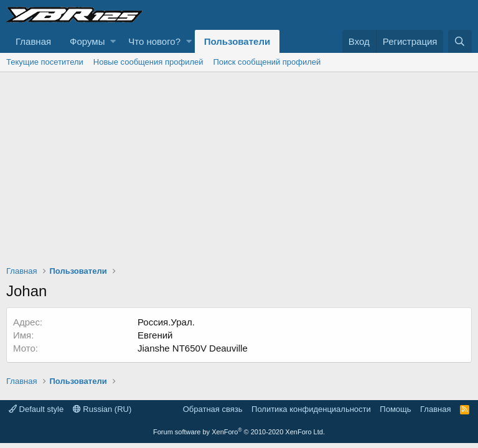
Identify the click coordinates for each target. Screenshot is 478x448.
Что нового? (154, 41)
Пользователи (237, 41)
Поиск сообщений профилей (267, 62)
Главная (33, 41)
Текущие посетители (45, 62)
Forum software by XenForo (239, 432)
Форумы (87, 41)
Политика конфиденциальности (311, 409)
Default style (36, 409)
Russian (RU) (102, 409)
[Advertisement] (239, 166)
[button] (113, 41)
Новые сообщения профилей (148, 62)
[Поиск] (460, 41)
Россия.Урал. (166, 322)
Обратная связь (213, 409)
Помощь (395, 409)
